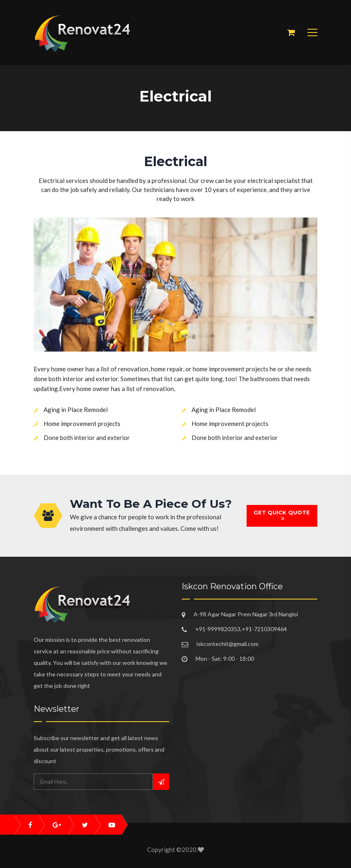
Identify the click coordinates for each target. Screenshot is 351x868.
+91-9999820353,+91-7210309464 (241, 629)
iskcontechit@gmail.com (227, 644)
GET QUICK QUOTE (282, 515)
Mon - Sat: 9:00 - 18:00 (225, 659)
